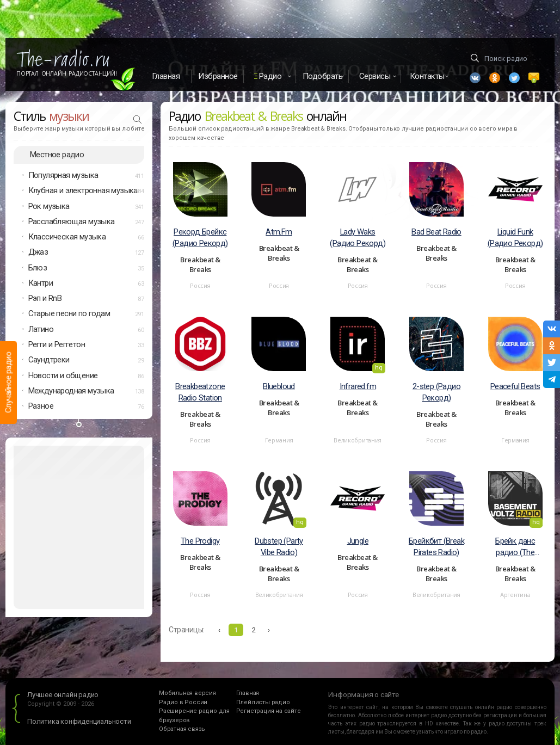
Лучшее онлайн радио (63, 695)
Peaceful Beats (515, 386)
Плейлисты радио (263, 702)
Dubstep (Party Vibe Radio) (279, 547)
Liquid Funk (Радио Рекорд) (515, 238)
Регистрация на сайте (269, 711)
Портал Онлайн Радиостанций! (67, 73)
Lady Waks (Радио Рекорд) (358, 238)
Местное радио (57, 155)
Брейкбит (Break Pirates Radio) (436, 547)
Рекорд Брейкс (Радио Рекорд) (200, 238)
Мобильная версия (187, 693)
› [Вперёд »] (269, 630)
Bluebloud (279, 386)
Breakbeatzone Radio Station (200, 392)
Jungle (358, 541)
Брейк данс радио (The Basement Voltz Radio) (515, 547)
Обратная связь (182, 729)
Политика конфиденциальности (79, 721)
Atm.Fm (279, 232)
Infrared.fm (358, 386)
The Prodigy (200, 541)
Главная (166, 76)
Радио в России (183, 702)
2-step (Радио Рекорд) (436, 392)
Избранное (218, 76)
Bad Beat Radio (436, 232)
